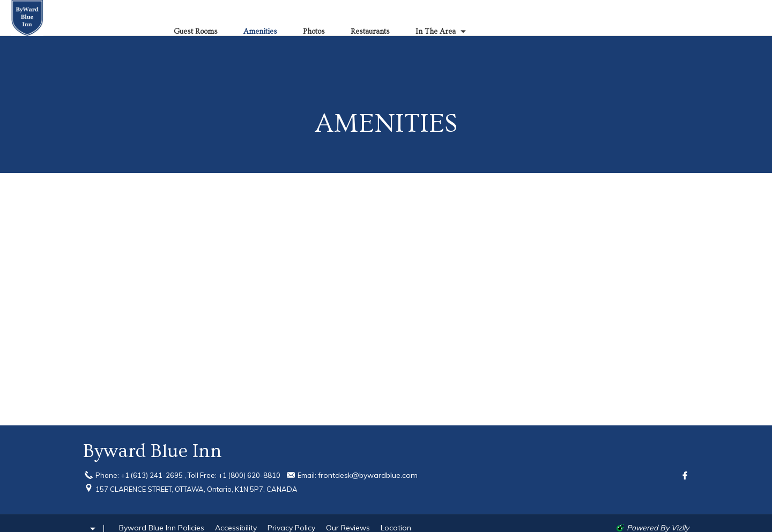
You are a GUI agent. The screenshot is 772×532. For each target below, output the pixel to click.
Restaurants (370, 32)
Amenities (260, 32)
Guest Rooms (196, 32)
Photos (314, 32)
